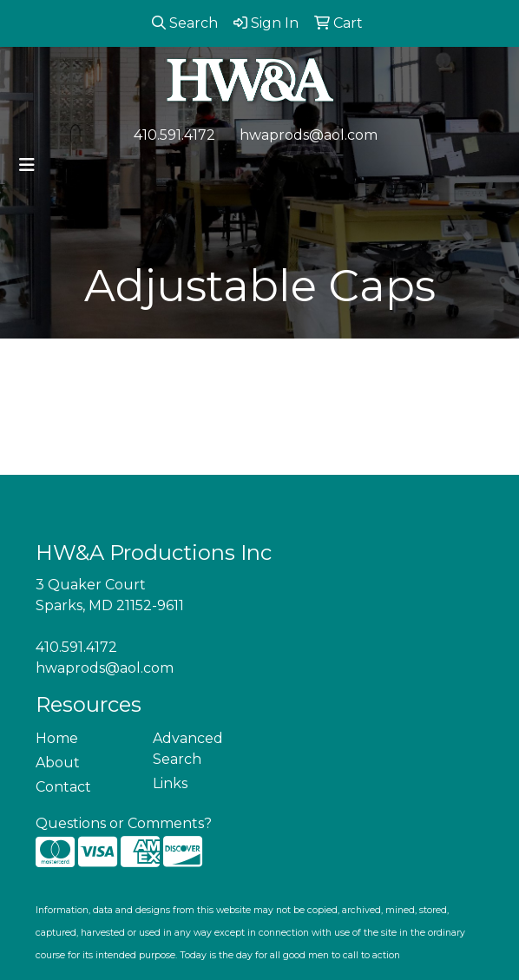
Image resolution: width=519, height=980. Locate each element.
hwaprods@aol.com (309, 135)
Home (57, 738)
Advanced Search (188, 749)
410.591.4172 (174, 135)
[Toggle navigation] (27, 165)
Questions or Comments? (124, 823)
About (58, 763)
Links (170, 783)
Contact (63, 787)
